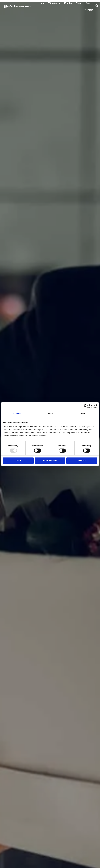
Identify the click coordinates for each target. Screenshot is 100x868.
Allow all (82, 461)
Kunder (68, 3)
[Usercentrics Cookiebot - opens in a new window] (86, 406)
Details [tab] (50, 413)
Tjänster (54, 3)
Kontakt (89, 10)
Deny (18, 461)
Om (90, 3)
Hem (42, 3)
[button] (97, 6)
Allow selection (50, 461)
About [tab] (83, 413)
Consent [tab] (17, 413)
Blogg (79, 3)
